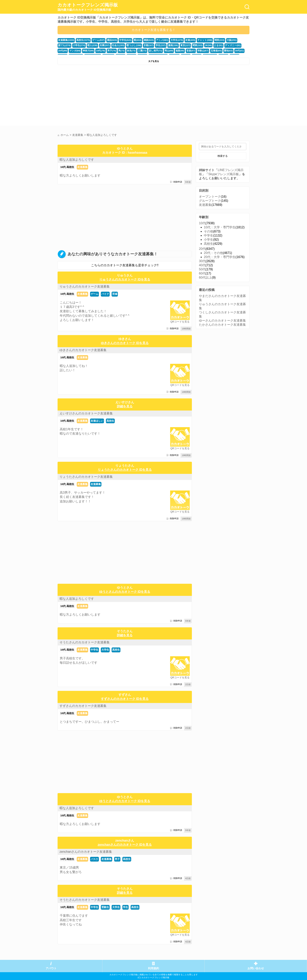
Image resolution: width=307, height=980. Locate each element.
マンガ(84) (235, 45)
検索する (223, 156)
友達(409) (183, 40)
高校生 (110, 421)
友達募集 (82, 167)
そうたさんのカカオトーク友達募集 (85, 642)
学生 (126, 907)
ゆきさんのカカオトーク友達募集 (83, 350)
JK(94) (187, 45)
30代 (202, 261)
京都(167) (130, 45)
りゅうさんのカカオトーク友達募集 (85, 286)
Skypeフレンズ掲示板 (224, 174)
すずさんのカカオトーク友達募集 (83, 706)
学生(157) (141, 45)
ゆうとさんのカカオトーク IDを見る (125, 592)
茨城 (115, 294)
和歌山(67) (172, 50)
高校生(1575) (82, 40)
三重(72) (115, 50)
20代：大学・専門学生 (220, 257)
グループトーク (210, 201)
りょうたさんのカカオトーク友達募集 (86, 477)
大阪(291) (223, 40)
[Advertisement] (105, 96)
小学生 (209, 240)
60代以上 (205, 278)
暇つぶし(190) (116, 45)
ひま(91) (196, 45)
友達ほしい (97, 421)
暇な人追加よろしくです (77, 160)
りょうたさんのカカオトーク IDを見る (125, 470)
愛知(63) (196, 50)
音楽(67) (161, 50)
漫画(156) (153, 45)
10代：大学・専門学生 (220, 227)
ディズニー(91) (210, 45)
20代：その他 (213, 253)
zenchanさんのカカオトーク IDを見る (125, 845)
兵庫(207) (88, 45)
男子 (117, 859)
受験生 (105, 907)
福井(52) (217, 50)
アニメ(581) (157, 40)
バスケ (94, 859)
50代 (202, 269)
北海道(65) (185, 50)
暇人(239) (77, 45)
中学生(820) (122, 40)
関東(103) (177, 45)
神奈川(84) (63, 50)
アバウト (51, 968)
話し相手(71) (127, 50)
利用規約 (153, 968)
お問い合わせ (256, 968)
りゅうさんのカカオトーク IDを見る (125, 279)
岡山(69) (140, 50)
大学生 (105, 650)
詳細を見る (125, 406)
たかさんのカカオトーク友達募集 (222, 325)
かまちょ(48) (230, 50)
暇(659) (133, 40)
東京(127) (165, 45)
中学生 (94, 650)
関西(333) (211, 40)
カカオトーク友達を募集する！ (153, 30)
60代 (202, 273)
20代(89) (224, 45)
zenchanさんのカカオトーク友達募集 (86, 852)
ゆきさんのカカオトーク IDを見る (125, 343)
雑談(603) (144, 40)
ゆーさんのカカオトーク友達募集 (222, 321)
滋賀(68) (150, 50)
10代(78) (75, 50)
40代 (202, 265)
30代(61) (207, 50)
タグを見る (154, 61)
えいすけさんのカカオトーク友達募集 (86, 413)
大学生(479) (171, 40)
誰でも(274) (235, 40)
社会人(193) (101, 45)
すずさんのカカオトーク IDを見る (125, 699)
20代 (202, 249)
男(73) (95, 50)
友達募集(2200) (66, 40)
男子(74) (86, 50)
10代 (202, 223)
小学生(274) (64, 45)
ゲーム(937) (96, 40)
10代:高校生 (67, 167)
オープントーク (210, 197)
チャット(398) (197, 40)
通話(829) (109, 40)
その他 (209, 231)
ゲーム (94, 294)
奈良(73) (104, 50)
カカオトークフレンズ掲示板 (88, 7)
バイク (105, 294)
